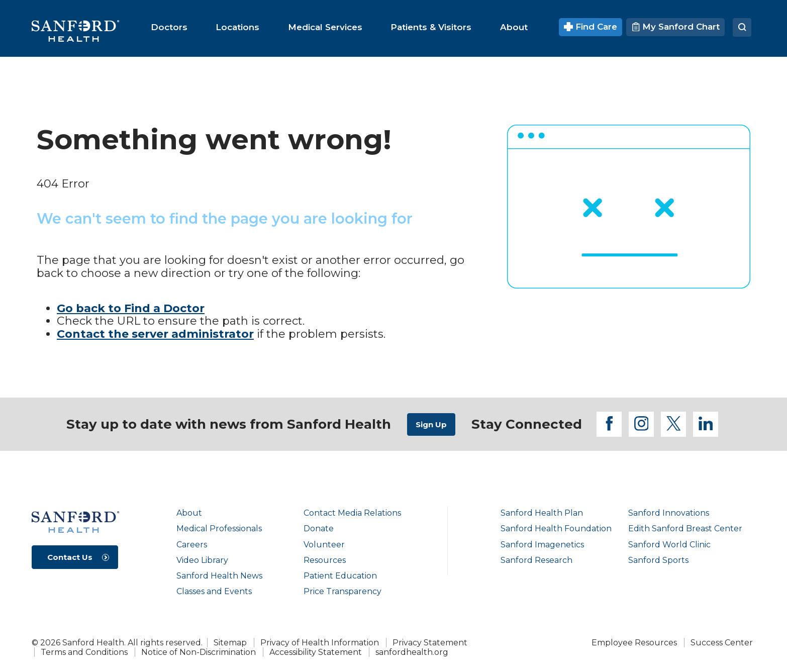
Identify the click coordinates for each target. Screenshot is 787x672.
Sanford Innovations (669, 513)
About (189, 513)
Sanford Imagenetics (542, 545)
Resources (325, 560)
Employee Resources (634, 643)
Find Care (591, 27)
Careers (192, 545)
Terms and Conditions (84, 652)
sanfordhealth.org (412, 652)
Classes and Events (214, 591)
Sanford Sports (658, 560)
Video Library (202, 560)
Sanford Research (536, 560)
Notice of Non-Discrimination (199, 652)
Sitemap (230, 643)
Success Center (722, 643)
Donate (319, 529)
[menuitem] (169, 27)
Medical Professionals (219, 529)
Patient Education (340, 576)
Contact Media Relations (352, 513)
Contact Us (70, 557)
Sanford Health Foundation (556, 529)
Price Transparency (342, 591)
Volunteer (324, 545)
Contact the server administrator (155, 334)
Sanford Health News (219, 576)
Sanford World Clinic (669, 545)
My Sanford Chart (675, 27)
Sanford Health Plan (542, 513)
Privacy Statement (430, 643)
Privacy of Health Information (320, 643)
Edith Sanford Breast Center (685, 529)
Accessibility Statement (316, 652)
